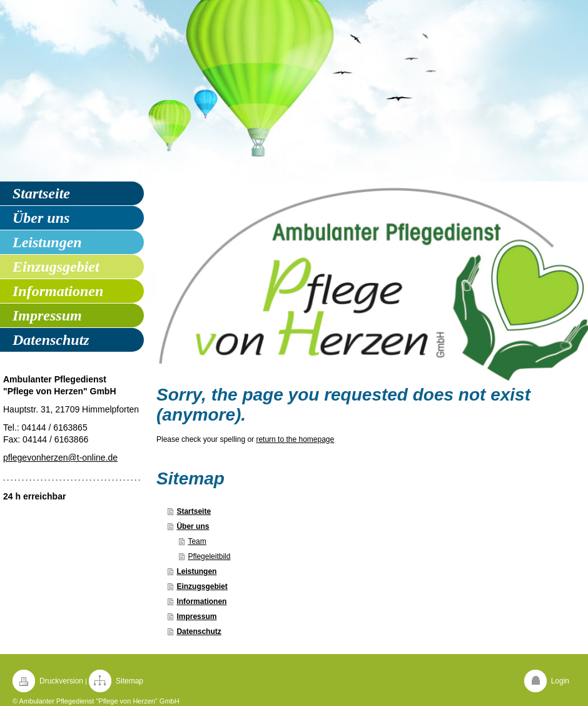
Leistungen (196, 571)
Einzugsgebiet (202, 586)
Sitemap (129, 681)
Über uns (193, 526)
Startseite (194, 511)
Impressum (196, 616)
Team (197, 541)
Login (560, 681)
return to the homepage (295, 439)
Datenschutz (199, 632)
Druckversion (61, 681)
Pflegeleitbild (209, 556)
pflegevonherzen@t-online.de (60, 458)
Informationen (201, 601)
